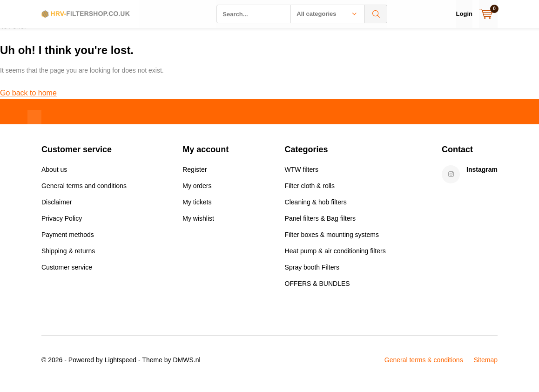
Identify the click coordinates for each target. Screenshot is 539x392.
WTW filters (302, 176)
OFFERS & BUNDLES (317, 291)
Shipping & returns (68, 258)
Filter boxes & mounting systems (332, 242)
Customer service (67, 274)
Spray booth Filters (312, 274)
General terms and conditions (84, 193)
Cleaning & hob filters (316, 209)
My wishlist (198, 225)
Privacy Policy (62, 225)
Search (376, 14)
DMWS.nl (186, 367)
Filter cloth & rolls (310, 193)
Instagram (482, 176)
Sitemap (486, 367)
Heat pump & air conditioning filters (335, 258)
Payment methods (68, 242)
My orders (197, 193)
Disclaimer (57, 209)
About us (54, 176)
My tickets (197, 209)
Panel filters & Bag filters (320, 225)
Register (195, 176)
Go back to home (28, 100)
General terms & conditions (424, 367)
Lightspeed (121, 367)
